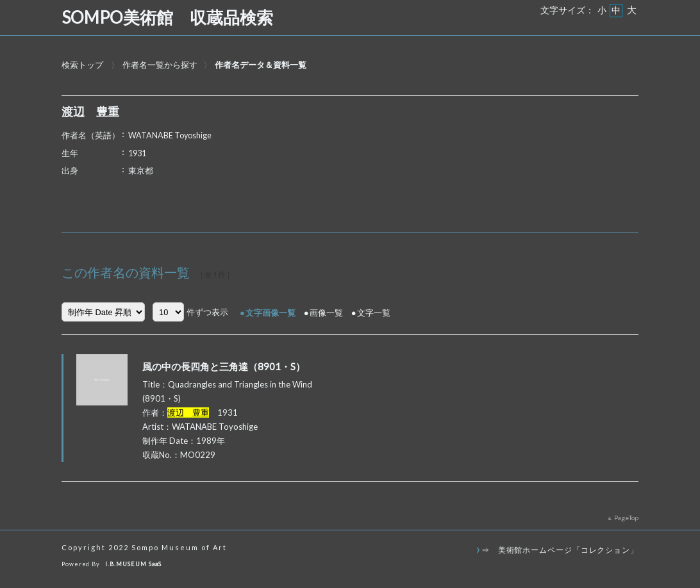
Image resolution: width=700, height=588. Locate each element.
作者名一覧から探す (160, 65)
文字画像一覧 (271, 313)
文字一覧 (374, 313)
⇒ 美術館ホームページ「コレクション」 (560, 550)
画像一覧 (326, 313)
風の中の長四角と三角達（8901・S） (224, 366)
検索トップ (82, 65)
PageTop (626, 518)
